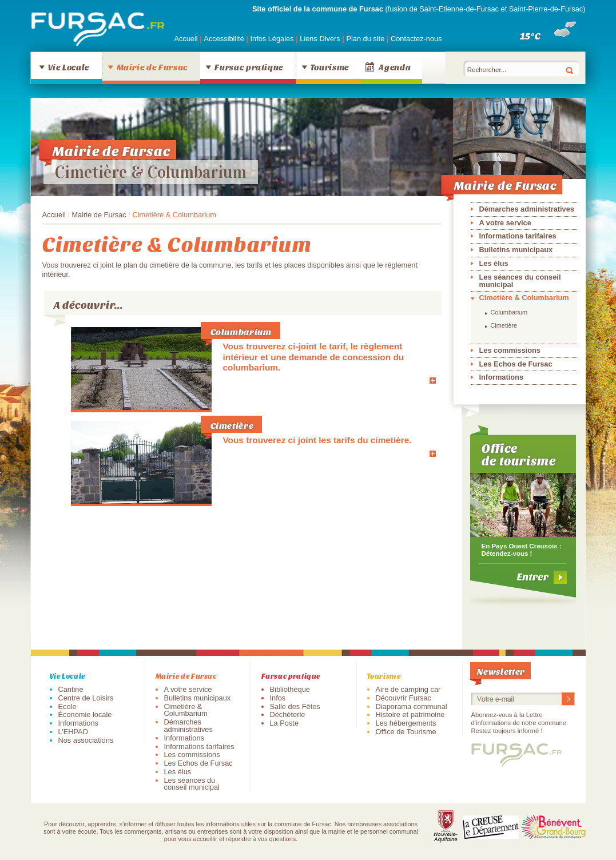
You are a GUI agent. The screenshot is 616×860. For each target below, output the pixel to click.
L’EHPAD (73, 732)
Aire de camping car (408, 689)
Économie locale (85, 714)
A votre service (505, 223)
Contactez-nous (416, 39)
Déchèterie (288, 714)
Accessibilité (225, 39)
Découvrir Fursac (404, 698)
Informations (502, 377)
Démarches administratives (527, 209)
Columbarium (241, 331)
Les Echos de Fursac (516, 364)
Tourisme (330, 67)
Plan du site (365, 39)
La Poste (285, 723)
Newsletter (501, 671)
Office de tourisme (519, 454)
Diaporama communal (412, 706)
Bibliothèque (290, 689)
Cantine (71, 689)
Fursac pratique (249, 67)
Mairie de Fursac (152, 67)
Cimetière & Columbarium (151, 172)
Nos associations (86, 740)
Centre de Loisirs (86, 698)
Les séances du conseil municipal (520, 281)
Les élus (494, 263)
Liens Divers (320, 39)
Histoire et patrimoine (410, 714)
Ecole (67, 706)
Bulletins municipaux (516, 250)
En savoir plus (401, 380)
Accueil (186, 39)
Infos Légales (273, 39)
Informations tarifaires (518, 236)
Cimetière (232, 425)
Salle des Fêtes (295, 706)
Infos (278, 698)
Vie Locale (69, 67)
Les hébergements (406, 723)
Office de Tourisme (406, 732)
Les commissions (510, 350)
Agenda (395, 67)
